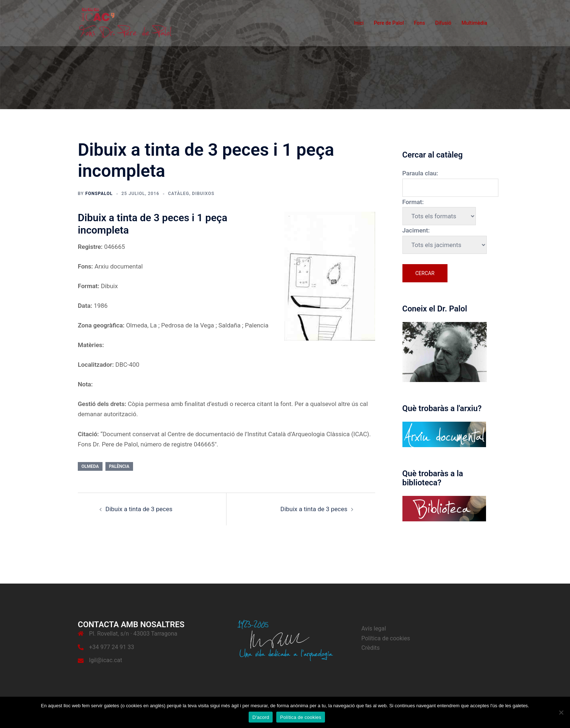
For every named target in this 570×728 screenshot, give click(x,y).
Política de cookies (386, 638)
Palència (119, 466)
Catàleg (178, 194)
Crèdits (371, 648)
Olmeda (90, 466)
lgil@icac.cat (106, 660)
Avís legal (374, 628)
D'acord (261, 717)
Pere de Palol (389, 23)
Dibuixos (203, 194)
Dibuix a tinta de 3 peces (139, 509)
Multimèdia (474, 23)
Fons (420, 23)
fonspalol (99, 194)
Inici (359, 23)
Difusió (443, 23)
